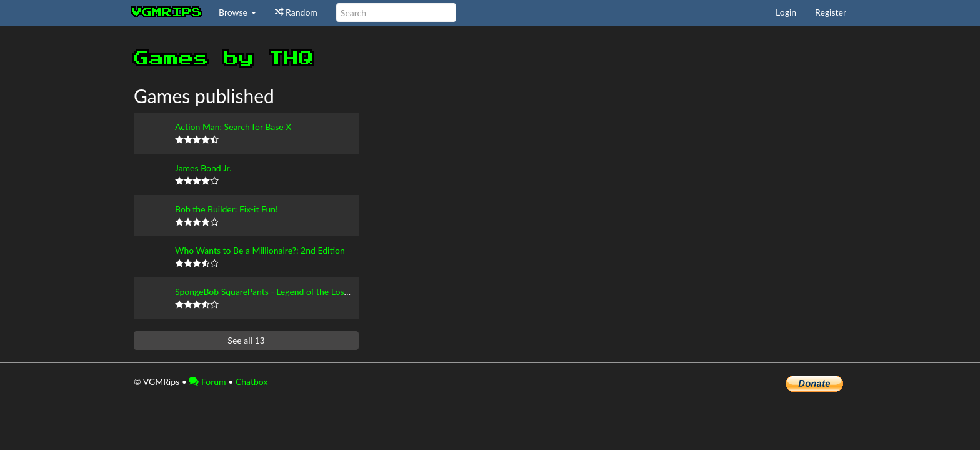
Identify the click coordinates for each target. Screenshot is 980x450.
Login (786, 12)
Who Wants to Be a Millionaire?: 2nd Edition (260, 250)
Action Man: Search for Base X (233, 127)
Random (296, 12)
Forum (207, 382)
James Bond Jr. (203, 168)
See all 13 (246, 340)
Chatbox (252, 382)
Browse (237, 12)
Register (831, 12)
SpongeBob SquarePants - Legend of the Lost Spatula (276, 292)
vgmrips (167, 12)
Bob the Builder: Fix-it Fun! (227, 209)
